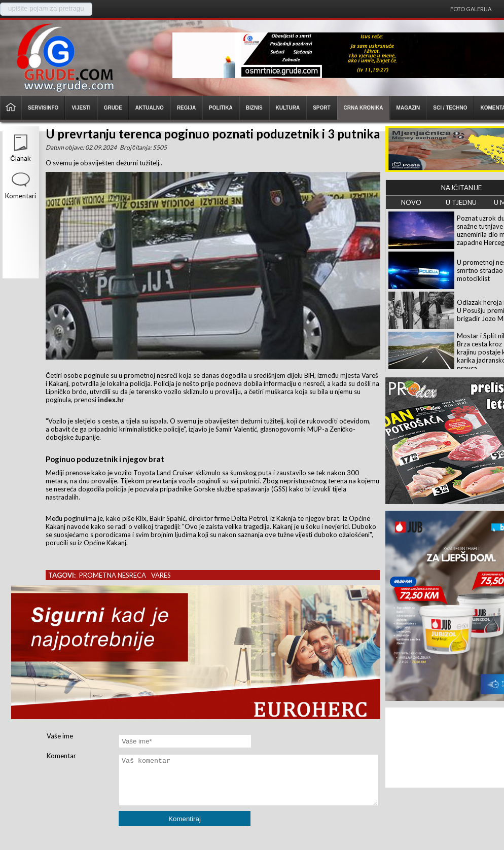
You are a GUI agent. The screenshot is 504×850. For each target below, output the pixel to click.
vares (161, 575)
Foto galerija (471, 9)
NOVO (411, 202)
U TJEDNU (461, 202)
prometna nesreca (113, 575)
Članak (20, 158)
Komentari (21, 196)
